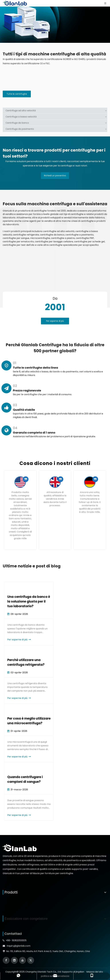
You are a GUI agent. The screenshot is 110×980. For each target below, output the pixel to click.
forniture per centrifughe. (59, 873)
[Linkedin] (14, 960)
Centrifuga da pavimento (20, 129)
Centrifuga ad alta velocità (21, 111)
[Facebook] (6, 960)
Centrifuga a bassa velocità (21, 117)
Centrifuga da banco (17, 123)
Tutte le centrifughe (17, 94)
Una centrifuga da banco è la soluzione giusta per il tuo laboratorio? (29, 601)
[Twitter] (31, 960)
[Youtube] (22, 960)
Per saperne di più (55, 321)
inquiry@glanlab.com (19, 946)
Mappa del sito (95, 972)
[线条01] (55, 270)
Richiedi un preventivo (55, 176)
